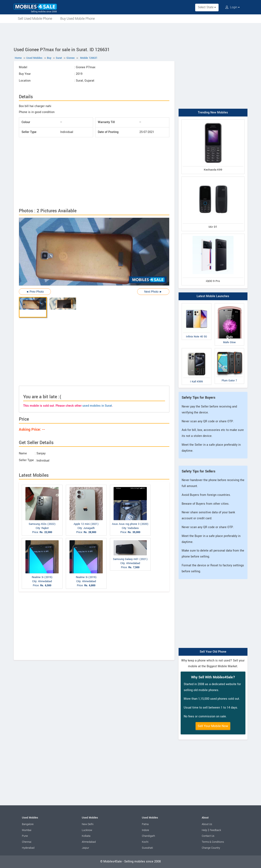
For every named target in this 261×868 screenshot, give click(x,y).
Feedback (215, 830)
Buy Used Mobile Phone (78, 19)
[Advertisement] (131, 34)
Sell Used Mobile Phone (35, 19)
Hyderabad (28, 848)
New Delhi (88, 824)
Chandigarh (148, 836)
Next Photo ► (153, 292)
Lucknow (87, 830)
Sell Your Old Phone (213, 652)
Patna (145, 824)
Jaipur (85, 848)
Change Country (211, 848)
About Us (207, 824)
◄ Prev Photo (35, 292)
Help (204, 830)
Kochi (145, 842)
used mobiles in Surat (97, 406)
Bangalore (28, 824)
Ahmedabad (89, 842)
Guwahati (147, 848)
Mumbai (27, 830)
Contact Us (208, 836)
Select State (207, 7)
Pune (25, 836)
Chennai (27, 842)
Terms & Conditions (213, 842)
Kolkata (86, 836)
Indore (145, 830)
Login (233, 7)
